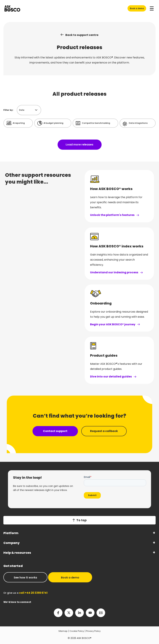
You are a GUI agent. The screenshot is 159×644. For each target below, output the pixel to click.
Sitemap (62, 631)
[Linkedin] (79, 613)
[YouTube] (90, 613)
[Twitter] (69, 613)
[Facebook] (58, 613)
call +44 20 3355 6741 (33, 593)
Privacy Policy (94, 631)
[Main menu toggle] (152, 8)
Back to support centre (82, 35)
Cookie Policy (77, 631)
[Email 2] (101, 613)
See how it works (25, 578)
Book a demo (137, 8)
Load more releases (79, 145)
